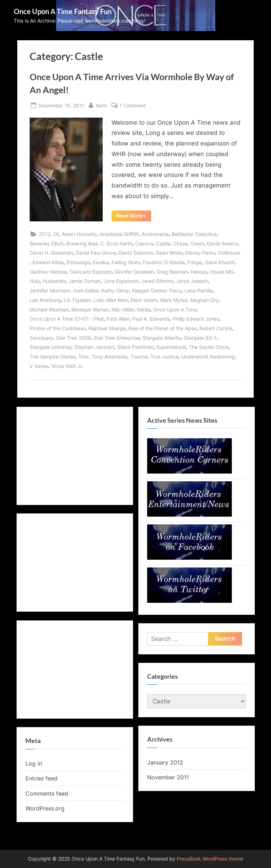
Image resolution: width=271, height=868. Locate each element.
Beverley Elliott (47, 243)
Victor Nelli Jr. (67, 366)
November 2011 (168, 777)
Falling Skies (126, 262)
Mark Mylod (174, 300)
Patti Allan (118, 319)
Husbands (54, 281)
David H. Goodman (51, 253)
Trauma (139, 356)
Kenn (102, 105)
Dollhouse (229, 253)
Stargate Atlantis (162, 338)
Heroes (199, 272)
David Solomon (136, 253)
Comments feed (47, 793)
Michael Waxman (49, 310)
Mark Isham (144, 300)
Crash (197, 243)
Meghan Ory (204, 300)
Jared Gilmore (157, 281)
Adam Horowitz (79, 234)
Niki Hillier (123, 310)
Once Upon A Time (175, 310)
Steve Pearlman (135, 347)
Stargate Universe (50, 347)
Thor (84, 356)
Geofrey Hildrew (48, 272)
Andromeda (155, 234)
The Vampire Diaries (53, 356)
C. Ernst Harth (116, 243)
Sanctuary (41, 338)
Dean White (169, 253)
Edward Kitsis (48, 262)
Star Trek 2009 (74, 338)
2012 (44, 234)
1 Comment (133, 105)
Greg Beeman (172, 272)
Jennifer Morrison (50, 290)
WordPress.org (45, 808)
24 (56, 234)
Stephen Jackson (94, 347)
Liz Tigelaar (77, 300)
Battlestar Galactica (194, 234)
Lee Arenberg (45, 300)
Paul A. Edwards (151, 319)
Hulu (35, 281)
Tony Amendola (110, 356)
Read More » (134, 217)
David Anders (222, 243)
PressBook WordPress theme (210, 859)
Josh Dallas (85, 290)
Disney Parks (200, 253)
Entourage (78, 262)
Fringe (195, 262)
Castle (163, 243)
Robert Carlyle (216, 328)
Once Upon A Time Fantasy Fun (63, 11)
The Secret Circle (209, 347)
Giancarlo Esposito (91, 272)
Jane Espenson (121, 281)
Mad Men (117, 300)
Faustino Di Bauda (164, 262)
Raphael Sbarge (107, 328)
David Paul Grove (96, 253)
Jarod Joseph (192, 281)
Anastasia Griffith (119, 234)
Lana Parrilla (199, 290)
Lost (98, 300)
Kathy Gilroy (115, 290)
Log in (34, 763)
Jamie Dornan (85, 281)
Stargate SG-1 (200, 338)
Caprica (144, 243)
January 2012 (165, 762)
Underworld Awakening (208, 356)
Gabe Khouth (220, 262)
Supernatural (171, 347)
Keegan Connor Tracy (157, 290)
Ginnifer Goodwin (134, 272)
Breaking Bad (82, 243)
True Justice (164, 356)
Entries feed (41, 778)
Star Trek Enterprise (117, 338)
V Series (39, 366)
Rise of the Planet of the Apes (162, 328)
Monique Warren (90, 310)
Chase (180, 243)
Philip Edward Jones (196, 319)
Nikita (144, 310)
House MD (222, 272)
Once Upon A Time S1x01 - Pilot (67, 319)
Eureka (101, 262)
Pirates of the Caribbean (58, 328)
